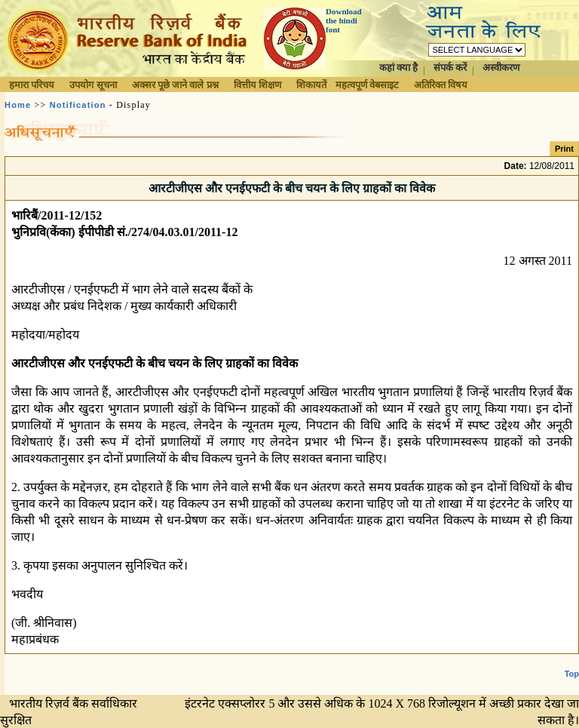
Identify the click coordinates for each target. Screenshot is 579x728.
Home (18, 105)
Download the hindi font (344, 20)
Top (572, 662)
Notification (78, 105)
